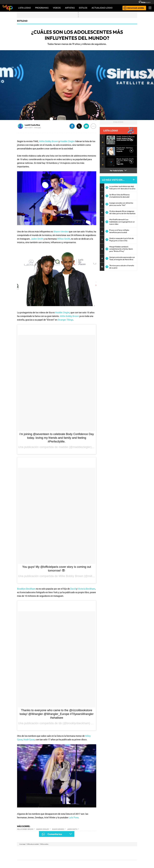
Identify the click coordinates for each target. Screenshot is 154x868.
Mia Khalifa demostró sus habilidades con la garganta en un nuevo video (122, 222)
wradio (73, 853)
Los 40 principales (61, 849)
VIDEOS (57, 8)
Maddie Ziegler (67, 141)
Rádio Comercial (124, 860)
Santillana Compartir (85, 849)
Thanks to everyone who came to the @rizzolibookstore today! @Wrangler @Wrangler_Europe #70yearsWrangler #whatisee (57, 714)
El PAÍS (50, 849)
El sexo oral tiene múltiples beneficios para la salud (119, 231)
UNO (66, 853)
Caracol (121, 849)
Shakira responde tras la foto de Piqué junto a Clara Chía (122, 239)
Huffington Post (53, 853)
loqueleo (102, 860)
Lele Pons (74, 817)
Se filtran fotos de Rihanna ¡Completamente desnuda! (119, 196)
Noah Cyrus (29, 739)
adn (112, 849)
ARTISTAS (70, 8)
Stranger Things (65, 320)
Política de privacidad (33, 844)
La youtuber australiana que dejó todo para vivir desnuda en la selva (122, 187)
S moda (91, 860)
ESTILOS (83, 8)
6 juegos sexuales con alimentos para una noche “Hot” (121, 204)
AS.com (104, 849)
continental (91, 853)
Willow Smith (64, 239)
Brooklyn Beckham (26, 589)
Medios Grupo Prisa (28, 857)
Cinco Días (82, 853)
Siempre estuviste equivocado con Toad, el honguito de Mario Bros (122, 258)
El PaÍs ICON (82, 860)
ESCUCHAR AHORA (136, 8)
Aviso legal (22, 844)
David (73, 589)
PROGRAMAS (42, 8)
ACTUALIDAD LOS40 (102, 8)
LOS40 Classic (105, 853)
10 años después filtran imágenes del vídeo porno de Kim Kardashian (122, 212)
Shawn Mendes (61, 232)
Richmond (48, 860)
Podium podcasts (48, 856)
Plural (71, 860)
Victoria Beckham (87, 589)
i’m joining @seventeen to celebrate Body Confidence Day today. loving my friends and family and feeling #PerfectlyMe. (57, 438)
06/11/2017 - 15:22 (33, 127)
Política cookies (44, 844)
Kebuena (121, 853)
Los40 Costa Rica (32, 125)
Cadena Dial (112, 853)
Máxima (98, 853)
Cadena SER (96, 849)
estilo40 (22, 21)
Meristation (113, 860)
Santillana (72, 849)
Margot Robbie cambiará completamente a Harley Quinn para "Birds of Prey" (121, 249)
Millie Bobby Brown (49, 141)
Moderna (60, 860)
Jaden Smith (37, 239)
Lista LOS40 (24, 8)
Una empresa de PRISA (28, 851)
